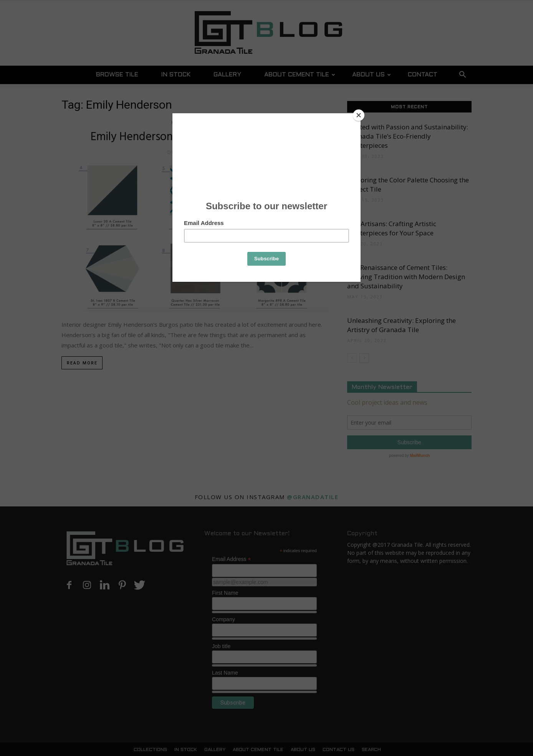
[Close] (359, 115)
